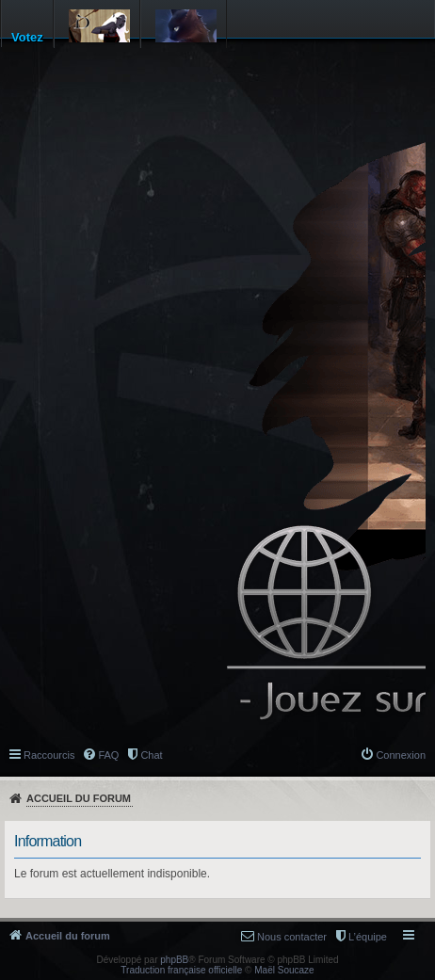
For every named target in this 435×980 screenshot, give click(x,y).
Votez (27, 37)
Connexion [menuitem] (401, 755)
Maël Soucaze (284, 970)
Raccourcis (49, 755)
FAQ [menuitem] (108, 755)
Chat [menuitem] (151, 755)
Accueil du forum (79, 798)
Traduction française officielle (181, 970)
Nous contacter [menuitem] (292, 937)
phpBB (174, 960)
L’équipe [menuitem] (368, 937)
